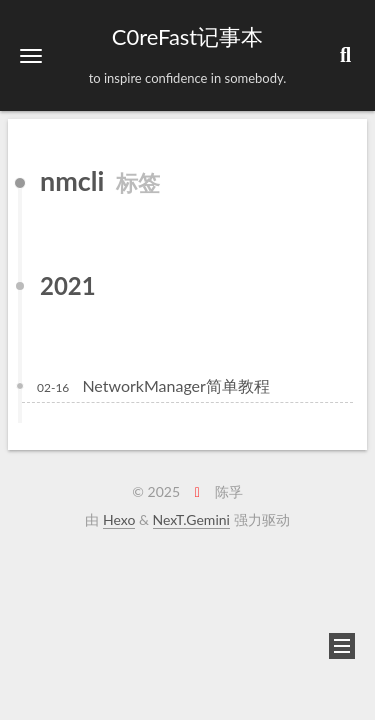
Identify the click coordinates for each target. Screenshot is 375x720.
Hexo (119, 519)
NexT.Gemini (191, 519)
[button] (31, 55)
